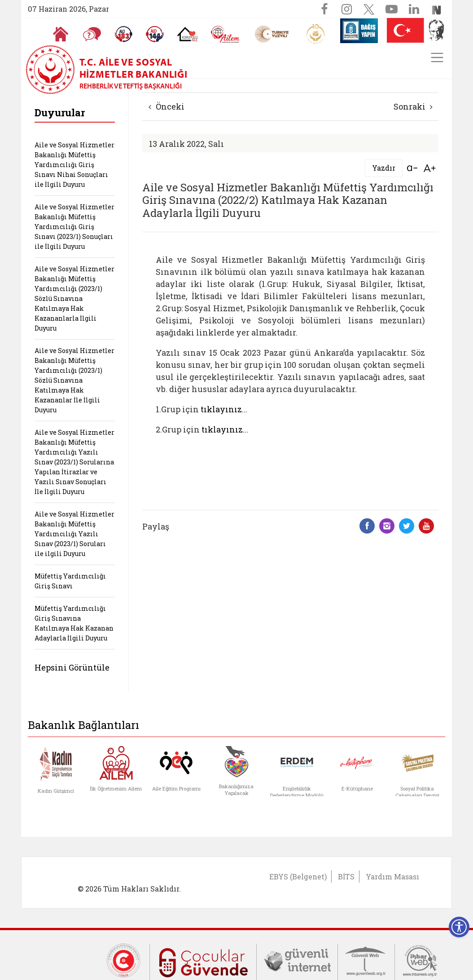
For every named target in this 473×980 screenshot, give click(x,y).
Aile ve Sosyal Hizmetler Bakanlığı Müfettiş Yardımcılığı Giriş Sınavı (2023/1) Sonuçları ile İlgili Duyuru (74, 227)
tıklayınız (221, 409)
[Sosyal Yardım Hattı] (155, 34)
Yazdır (384, 168)
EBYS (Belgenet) (298, 876)
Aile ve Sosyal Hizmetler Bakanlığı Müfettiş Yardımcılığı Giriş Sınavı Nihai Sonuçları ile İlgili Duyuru (74, 165)
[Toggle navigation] (437, 57)
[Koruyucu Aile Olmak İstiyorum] (187, 34)
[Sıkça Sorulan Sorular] (92, 34)
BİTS (346, 876)
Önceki (166, 106)
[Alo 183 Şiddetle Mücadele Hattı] (123, 34)
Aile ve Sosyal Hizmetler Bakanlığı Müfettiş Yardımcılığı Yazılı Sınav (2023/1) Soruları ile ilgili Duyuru (74, 534)
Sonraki (413, 106)
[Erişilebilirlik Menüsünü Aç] (459, 927)
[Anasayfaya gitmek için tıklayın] (61, 34)
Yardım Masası (392, 876)
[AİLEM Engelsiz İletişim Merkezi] (226, 34)
